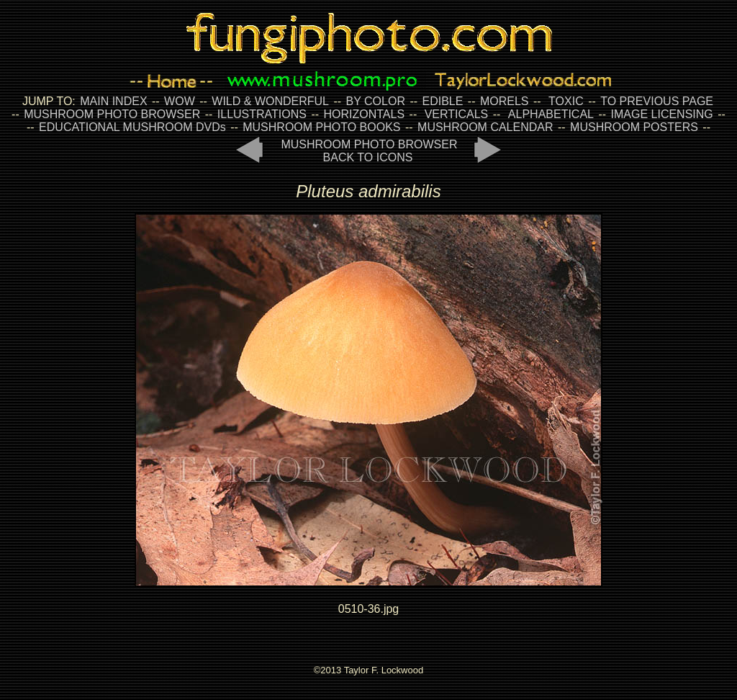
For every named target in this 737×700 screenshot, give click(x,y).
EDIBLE (442, 101)
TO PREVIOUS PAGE (657, 101)
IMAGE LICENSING (660, 114)
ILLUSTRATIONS (262, 114)
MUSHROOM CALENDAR (485, 127)
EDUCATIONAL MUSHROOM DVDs (132, 127)
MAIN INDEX (113, 101)
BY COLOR (376, 101)
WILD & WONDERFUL (270, 101)
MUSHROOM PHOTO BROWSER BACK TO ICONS (369, 151)
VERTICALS (457, 114)
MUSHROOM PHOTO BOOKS (321, 127)
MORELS (505, 101)
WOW (180, 101)
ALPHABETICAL (551, 114)
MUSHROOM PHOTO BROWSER (112, 114)
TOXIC (566, 101)
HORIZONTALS (365, 114)
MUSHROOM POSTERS (634, 127)
